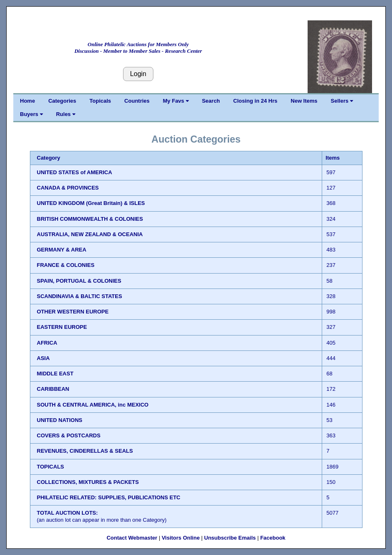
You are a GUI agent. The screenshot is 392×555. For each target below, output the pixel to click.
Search (211, 101)
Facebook (273, 538)
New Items (304, 101)
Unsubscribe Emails (230, 538)
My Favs (176, 101)
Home (27, 101)
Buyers (31, 114)
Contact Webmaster (132, 538)
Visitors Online (181, 538)
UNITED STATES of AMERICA (75, 172)
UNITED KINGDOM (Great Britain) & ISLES (91, 203)
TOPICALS (51, 467)
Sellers (342, 101)
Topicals (100, 101)
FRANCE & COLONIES (66, 265)
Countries (137, 101)
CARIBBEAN (53, 389)
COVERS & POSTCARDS (69, 435)
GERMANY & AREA (62, 250)
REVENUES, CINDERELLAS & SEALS (85, 451)
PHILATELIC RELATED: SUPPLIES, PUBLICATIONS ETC (109, 497)
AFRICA (47, 343)
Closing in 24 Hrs (255, 101)
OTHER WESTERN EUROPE (73, 312)
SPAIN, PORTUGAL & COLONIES (79, 281)
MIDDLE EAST (55, 374)
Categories (62, 101)
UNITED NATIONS (60, 420)
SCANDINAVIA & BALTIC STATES (80, 296)
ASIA (43, 358)
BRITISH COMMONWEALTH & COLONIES (90, 219)
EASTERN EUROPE (62, 327)
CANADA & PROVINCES (68, 188)
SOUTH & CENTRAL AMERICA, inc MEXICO (93, 405)
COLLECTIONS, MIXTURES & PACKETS (88, 482)
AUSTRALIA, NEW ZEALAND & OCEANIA (90, 234)
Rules (66, 114)
